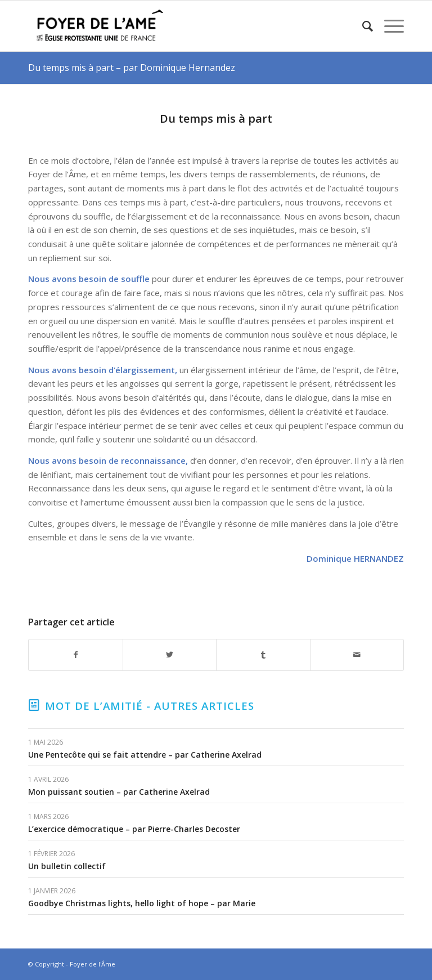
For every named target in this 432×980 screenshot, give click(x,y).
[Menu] (388, 26)
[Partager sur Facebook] (76, 655)
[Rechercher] (362, 26)
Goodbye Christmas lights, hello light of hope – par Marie (142, 903)
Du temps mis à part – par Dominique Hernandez (132, 68)
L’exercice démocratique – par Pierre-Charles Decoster (134, 829)
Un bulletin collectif (67, 866)
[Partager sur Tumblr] (263, 655)
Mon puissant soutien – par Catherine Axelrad (119, 792)
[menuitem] (362, 26)
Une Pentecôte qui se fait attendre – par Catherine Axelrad (145, 755)
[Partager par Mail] (357, 655)
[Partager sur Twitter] (170, 655)
